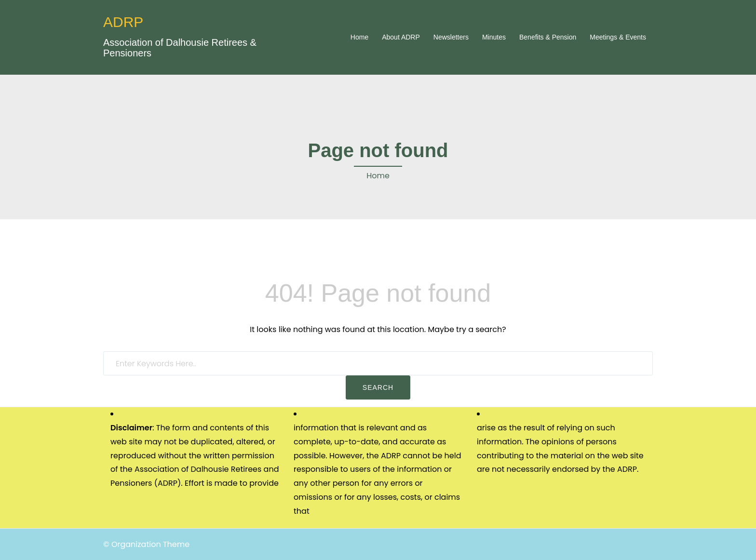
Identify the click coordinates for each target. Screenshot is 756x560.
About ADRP (401, 37)
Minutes (494, 37)
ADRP (123, 22)
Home (359, 37)
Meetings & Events (618, 37)
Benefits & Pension (548, 37)
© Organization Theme (146, 544)
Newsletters (451, 37)
